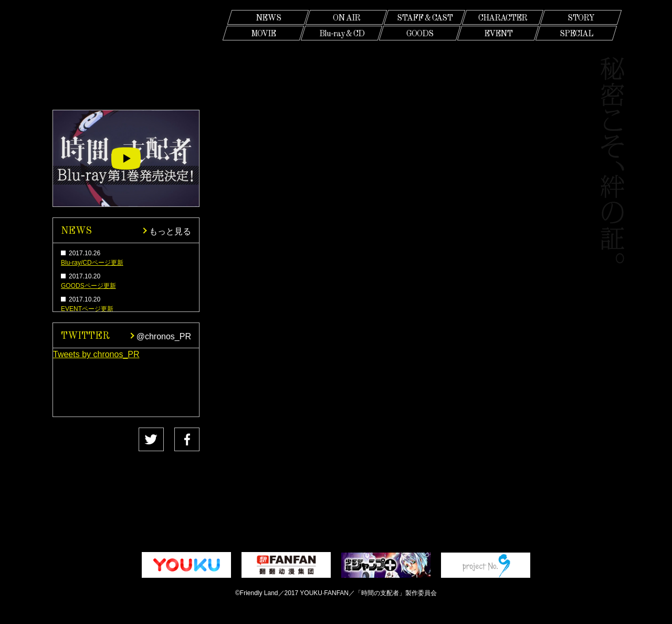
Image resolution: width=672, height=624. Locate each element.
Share (176, 440)
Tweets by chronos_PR (96, 354)
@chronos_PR (164, 335)
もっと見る (170, 230)
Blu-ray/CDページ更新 (92, 263)
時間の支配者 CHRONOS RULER (126, 54)
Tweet (97, 440)
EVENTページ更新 (87, 309)
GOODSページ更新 (88, 286)
